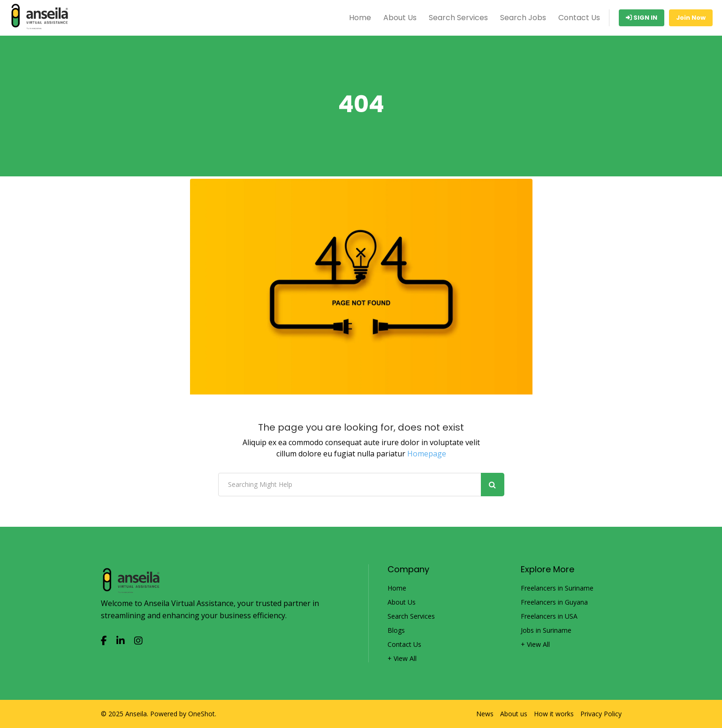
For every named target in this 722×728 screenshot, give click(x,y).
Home (360, 18)
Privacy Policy (601, 714)
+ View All (402, 659)
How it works (554, 714)
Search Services (458, 18)
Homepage (427, 454)
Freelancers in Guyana (554, 602)
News (485, 714)
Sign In (642, 18)
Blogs (396, 630)
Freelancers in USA (549, 616)
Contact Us (579, 18)
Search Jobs (523, 18)
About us (514, 714)
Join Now (691, 18)
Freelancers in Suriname (557, 588)
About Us (400, 18)
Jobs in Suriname (546, 630)
